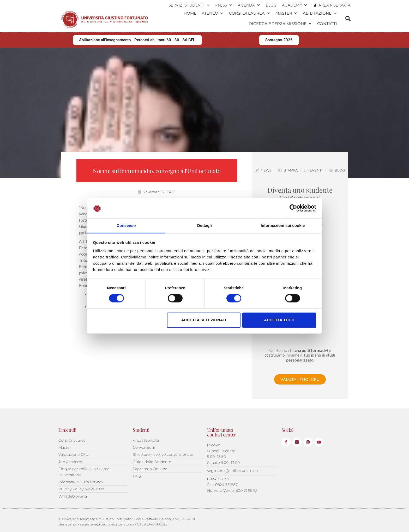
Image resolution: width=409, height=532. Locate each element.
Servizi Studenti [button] (190, 5)
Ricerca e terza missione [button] (281, 24)
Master (287, 13)
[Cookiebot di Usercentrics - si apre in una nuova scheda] (293, 208)
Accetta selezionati (204, 320)
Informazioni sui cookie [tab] (283, 225)
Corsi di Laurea (250, 13)
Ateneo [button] (213, 13)
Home (190, 13)
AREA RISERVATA (335, 5)
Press (224, 5)
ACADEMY (295, 5)
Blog (271, 5)
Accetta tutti (279, 320)
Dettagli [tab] (204, 225)
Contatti (327, 24)
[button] (348, 19)
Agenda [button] (249, 5)
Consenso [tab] (126, 225)
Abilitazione (320, 13)
